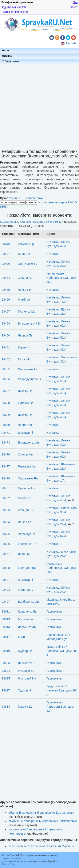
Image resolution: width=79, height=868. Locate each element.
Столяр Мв (25, 454)
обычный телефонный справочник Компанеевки (41, 813)
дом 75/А (60, 302)
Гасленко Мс (27, 312)
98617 (6, 637)
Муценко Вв (26, 671)
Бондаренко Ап (28, 443)
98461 (6, 347)
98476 (6, 454)
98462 (6, 359)
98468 (6, 403)
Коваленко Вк (27, 611)
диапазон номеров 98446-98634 (42, 222)
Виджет (73, 7)
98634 (6, 707)
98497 (6, 602)
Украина (7, 56)
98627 (6, 690)
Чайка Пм (25, 290)
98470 (6, 425)
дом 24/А (60, 556)
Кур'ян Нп (24, 347)
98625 (6, 678)
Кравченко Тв (27, 544)
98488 (6, 568)
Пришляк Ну (26, 488)
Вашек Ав (25, 522)
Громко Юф (26, 244)
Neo (75, 2)
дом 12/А (52, 604)
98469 (6, 415)
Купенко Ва (26, 403)
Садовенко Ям (28, 478)
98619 (6, 651)
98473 (6, 443)
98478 (6, 478)
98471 (6, 433)
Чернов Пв (25, 335)
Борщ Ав (24, 254)
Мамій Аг (24, 300)
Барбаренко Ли (28, 602)
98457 (6, 312)
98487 (6, 554)
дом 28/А (60, 592)
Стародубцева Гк (30, 379)
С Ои (21, 637)
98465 (6, 369)
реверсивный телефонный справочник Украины (41, 846)
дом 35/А (60, 361)
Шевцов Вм (26, 510)
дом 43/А (60, 393)
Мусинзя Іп (25, 619)
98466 (6, 379)
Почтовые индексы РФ (15, 12)
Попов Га (24, 498)
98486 (6, 544)
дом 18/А (60, 314)
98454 (6, 278)
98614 (6, 627)
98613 (6, 619)
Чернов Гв (25, 425)
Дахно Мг (24, 554)
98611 (6, 611)
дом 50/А (60, 338)
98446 (6, 244)
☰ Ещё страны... (11, 61)
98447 (6, 254)
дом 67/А (60, 457)
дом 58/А (60, 381)
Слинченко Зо (27, 264)
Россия (6, 50)
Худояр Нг (25, 651)
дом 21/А (60, 266)
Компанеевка (34, 198)
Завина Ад (25, 278)
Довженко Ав (27, 627)
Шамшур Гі (25, 433)
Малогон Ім (26, 590)
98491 (6, 580)
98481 (6, 488)
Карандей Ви (27, 568)
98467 (6, 391)
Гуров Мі (24, 359)
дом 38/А (60, 512)
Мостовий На (27, 678)
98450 (6, 264)
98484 (6, 522)
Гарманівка (54, 611)
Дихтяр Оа (25, 391)
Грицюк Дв (25, 707)
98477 (6, 466)
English (71, 43)
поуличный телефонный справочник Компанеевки (43, 821)
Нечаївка (52, 254)
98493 (6, 590)
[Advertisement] (39, 105)
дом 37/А (60, 350)
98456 (6, 300)
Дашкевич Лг (27, 663)
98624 (6, 671)
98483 (6, 510)
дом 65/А (60, 326)
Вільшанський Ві (29, 323)
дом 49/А (60, 246)
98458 (6, 323)
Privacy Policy (9, 864)
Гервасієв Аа (27, 466)
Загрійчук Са (27, 534)
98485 (6, 534)
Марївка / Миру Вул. (60, 600)
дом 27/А (60, 524)
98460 (6, 335)
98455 (6, 290)
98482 (6, 498)
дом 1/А (59, 480)
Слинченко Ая (28, 369)
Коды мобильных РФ (14, 7)
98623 (6, 663)
